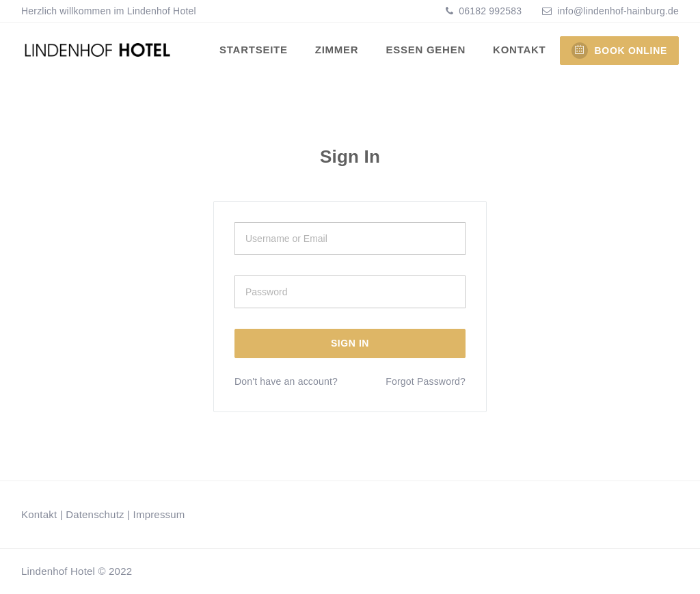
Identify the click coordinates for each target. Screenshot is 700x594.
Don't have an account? (286, 381)
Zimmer (337, 50)
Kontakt (519, 50)
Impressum (159, 514)
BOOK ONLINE (619, 51)
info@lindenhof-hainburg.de (618, 11)
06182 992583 (489, 11)
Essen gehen (426, 50)
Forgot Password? (426, 381)
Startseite (254, 50)
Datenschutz (95, 514)
